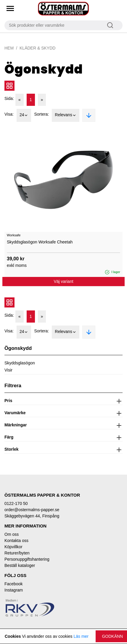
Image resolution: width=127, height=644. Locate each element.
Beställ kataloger (20, 565)
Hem (9, 48)
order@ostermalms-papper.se (32, 510)
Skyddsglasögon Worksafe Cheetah (40, 242)
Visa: (9, 114)
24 (24, 115)
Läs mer (81, 636)
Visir (8, 370)
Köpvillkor (13, 547)
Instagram (14, 590)
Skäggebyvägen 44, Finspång (32, 516)
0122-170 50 (16, 503)
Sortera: (41, 114)
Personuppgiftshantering (27, 559)
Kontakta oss (16, 541)
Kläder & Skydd (37, 48)
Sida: (9, 98)
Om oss (12, 534)
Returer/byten (17, 553)
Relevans (65, 115)
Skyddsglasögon (20, 363)
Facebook (13, 584)
